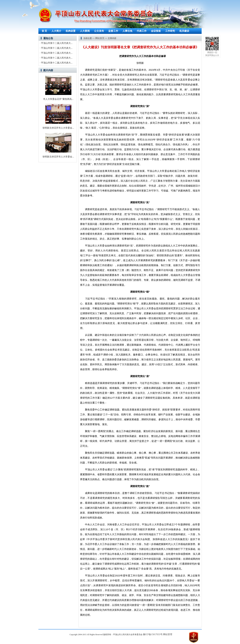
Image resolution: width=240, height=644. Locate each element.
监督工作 (113, 31)
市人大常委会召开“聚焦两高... (58, 99)
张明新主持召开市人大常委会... (58, 128)
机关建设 (184, 31)
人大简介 (56, 31)
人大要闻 (85, 31)
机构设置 (71, 31)
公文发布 (99, 31)
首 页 (44, 31)
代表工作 (142, 31)
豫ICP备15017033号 (153, 634)
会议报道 (156, 31)
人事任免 (127, 31)
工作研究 (170, 31)
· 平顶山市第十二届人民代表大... (56, 43)
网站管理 (168, 634)
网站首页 (100, 38)
